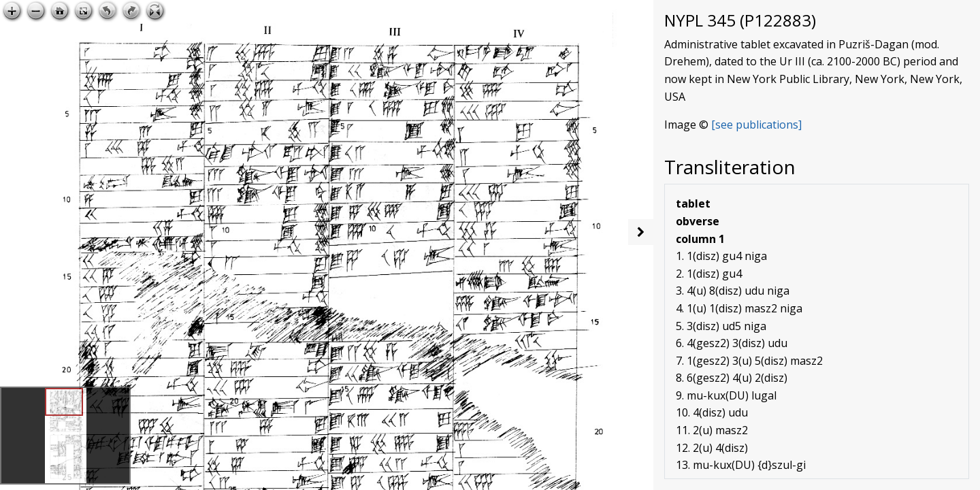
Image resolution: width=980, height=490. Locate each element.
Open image (605, 11)
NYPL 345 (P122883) (740, 20)
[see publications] (756, 125)
